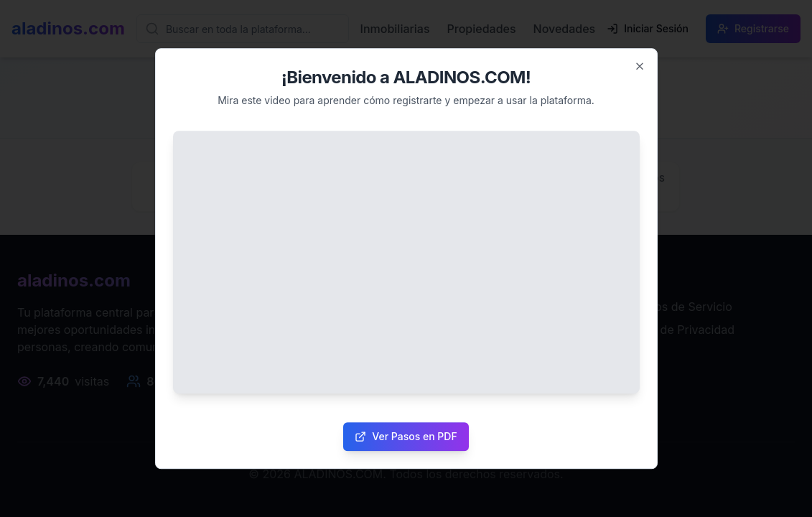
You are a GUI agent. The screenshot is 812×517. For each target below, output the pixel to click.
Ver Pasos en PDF (406, 436)
